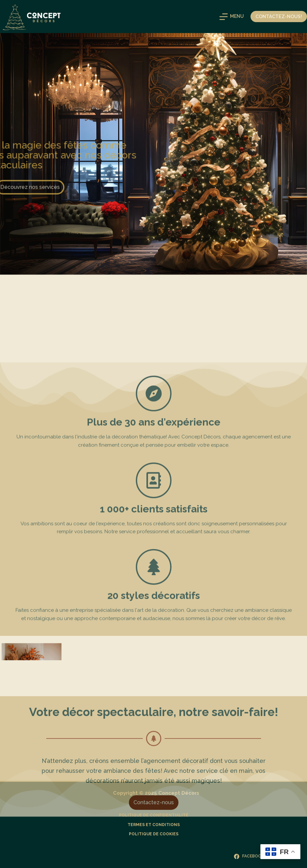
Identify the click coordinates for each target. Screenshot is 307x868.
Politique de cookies (154, 834)
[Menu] (232, 17)
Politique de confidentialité (154, 815)
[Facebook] (249, 856)
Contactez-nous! (279, 17)
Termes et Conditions (154, 825)
